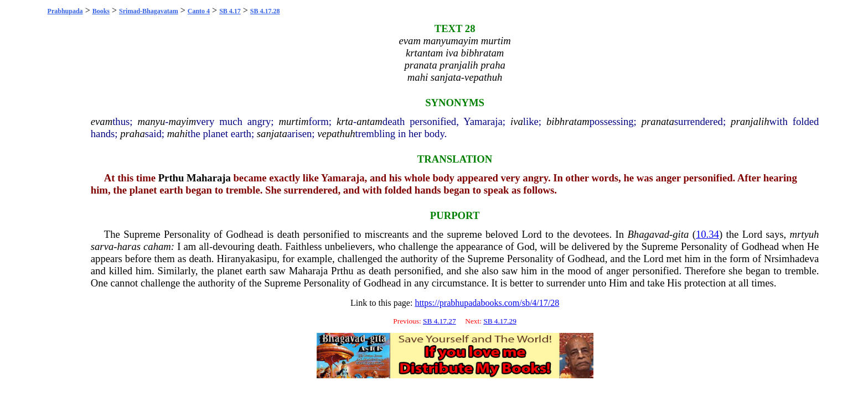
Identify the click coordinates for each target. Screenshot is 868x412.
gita (681, 234)
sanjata (272, 134)
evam (102, 121)
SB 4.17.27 (440, 321)
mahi (177, 134)
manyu (151, 121)
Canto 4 (199, 11)
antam (370, 121)
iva (517, 121)
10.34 (707, 234)
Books (101, 11)
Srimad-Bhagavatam (149, 11)
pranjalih (750, 121)
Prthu (171, 178)
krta (345, 121)
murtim (294, 121)
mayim (182, 121)
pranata (658, 121)
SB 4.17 (230, 11)
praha (133, 134)
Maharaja (209, 178)
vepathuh (336, 134)
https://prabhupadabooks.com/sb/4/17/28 (487, 303)
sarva (102, 246)
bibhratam (568, 121)
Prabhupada (65, 11)
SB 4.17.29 (500, 321)
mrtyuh (805, 234)
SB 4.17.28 (265, 11)
